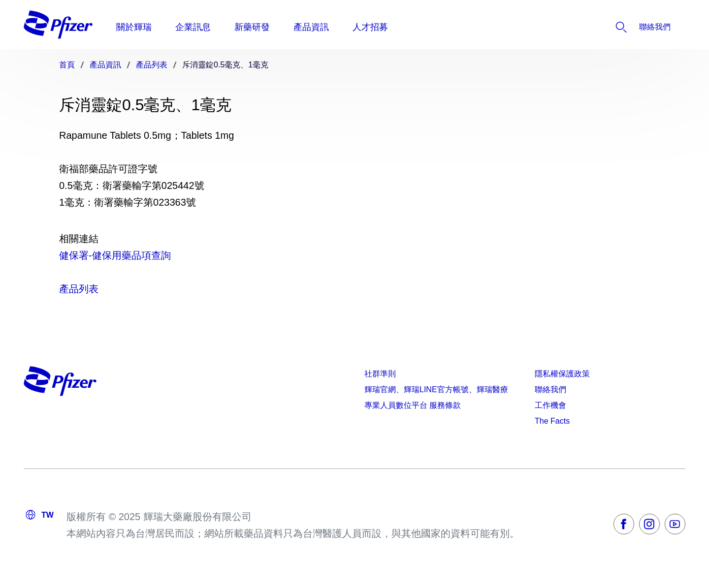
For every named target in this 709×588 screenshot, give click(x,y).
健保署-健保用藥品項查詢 (115, 255)
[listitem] (625, 27)
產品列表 (79, 289)
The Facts (552, 421)
